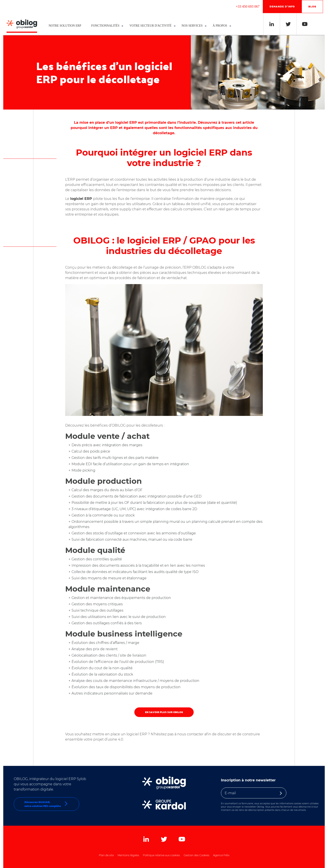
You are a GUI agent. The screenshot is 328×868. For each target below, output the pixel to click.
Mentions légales (128, 855)
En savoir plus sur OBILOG (164, 712)
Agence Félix (221, 855)
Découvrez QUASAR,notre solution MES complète (46, 804)
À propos (221, 26)
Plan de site (106, 855)
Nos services (193, 26)
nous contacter (190, 734)
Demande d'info (282, 6)
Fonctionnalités (106, 26)
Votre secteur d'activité (151, 26)
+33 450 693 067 (248, 6)
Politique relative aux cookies (161, 855)
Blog (312, 6)
